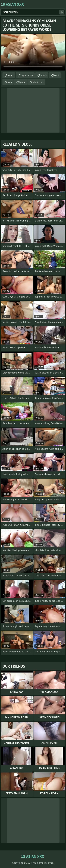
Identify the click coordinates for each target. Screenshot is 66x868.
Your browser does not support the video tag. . (33, 52)
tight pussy (27, 75)
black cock (38, 82)
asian (10, 75)
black (22, 82)
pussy (44, 75)
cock (57, 75)
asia (10, 82)
